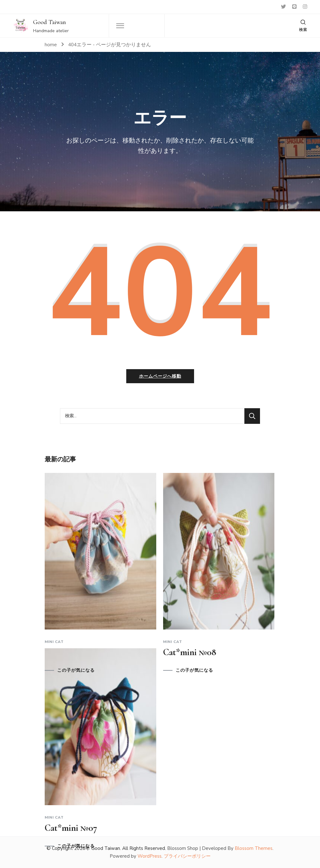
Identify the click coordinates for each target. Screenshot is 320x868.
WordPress (150, 856)
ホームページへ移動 (160, 376)
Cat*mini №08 (190, 652)
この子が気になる (76, 670)
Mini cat (54, 642)
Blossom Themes (254, 848)
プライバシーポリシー (187, 856)
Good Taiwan (50, 22)
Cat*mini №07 (71, 828)
